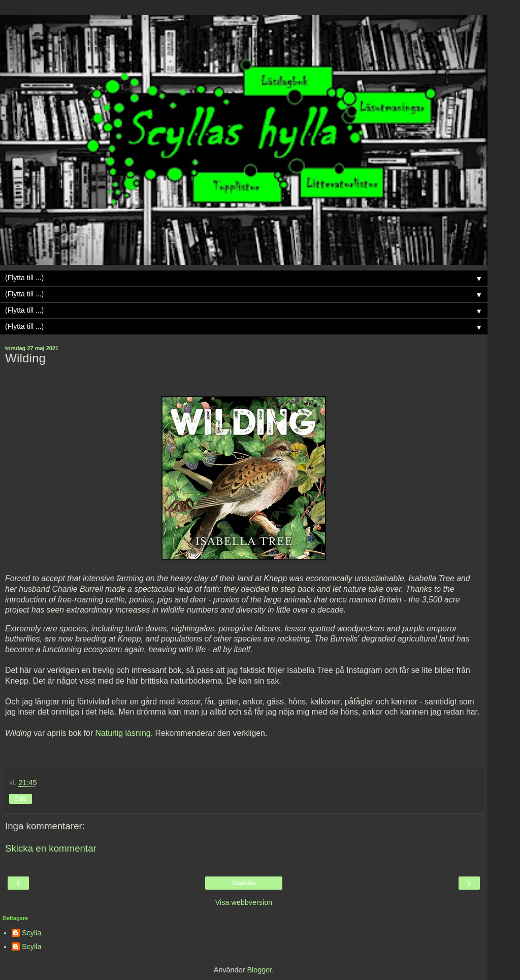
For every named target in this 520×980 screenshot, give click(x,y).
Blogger (259, 970)
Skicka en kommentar (51, 848)
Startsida (243, 883)
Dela (21, 799)
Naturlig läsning (123, 733)
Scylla (31, 933)
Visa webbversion (244, 902)
